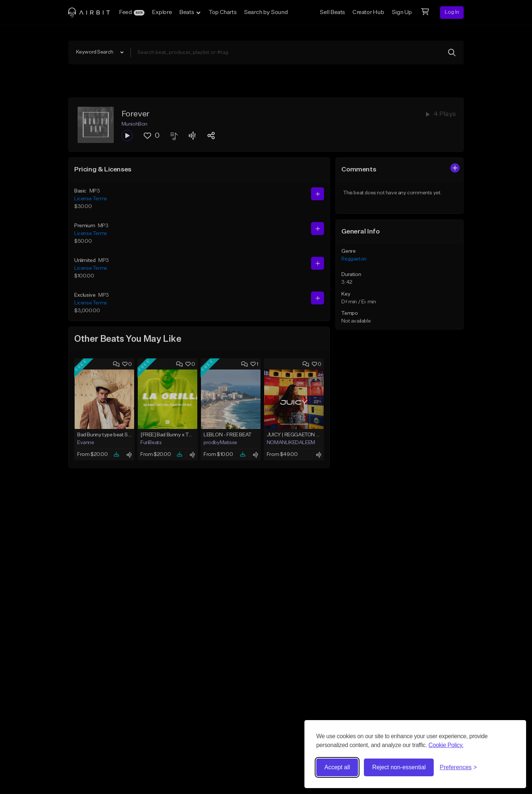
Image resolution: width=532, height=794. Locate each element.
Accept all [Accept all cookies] (337, 767)
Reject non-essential (399, 767)
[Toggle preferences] (458, 767)
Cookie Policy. (446, 745)
